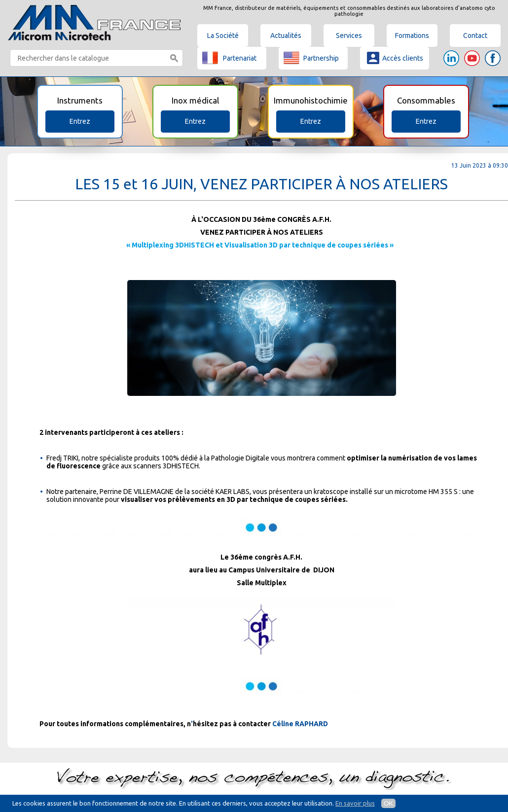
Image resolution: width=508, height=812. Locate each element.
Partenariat (229, 58)
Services (349, 35)
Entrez (80, 121)
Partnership (311, 58)
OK (388, 803)
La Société (223, 35)
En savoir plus (355, 803)
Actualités (286, 35)
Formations (412, 35)
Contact (475, 35)
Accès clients (394, 58)
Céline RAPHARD (300, 724)
